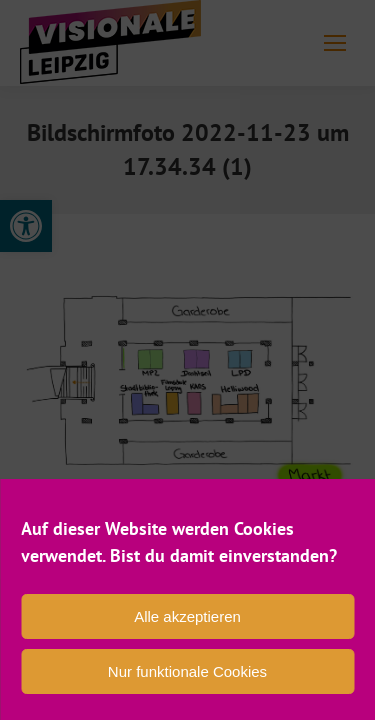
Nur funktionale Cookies (187, 671)
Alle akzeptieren (187, 616)
